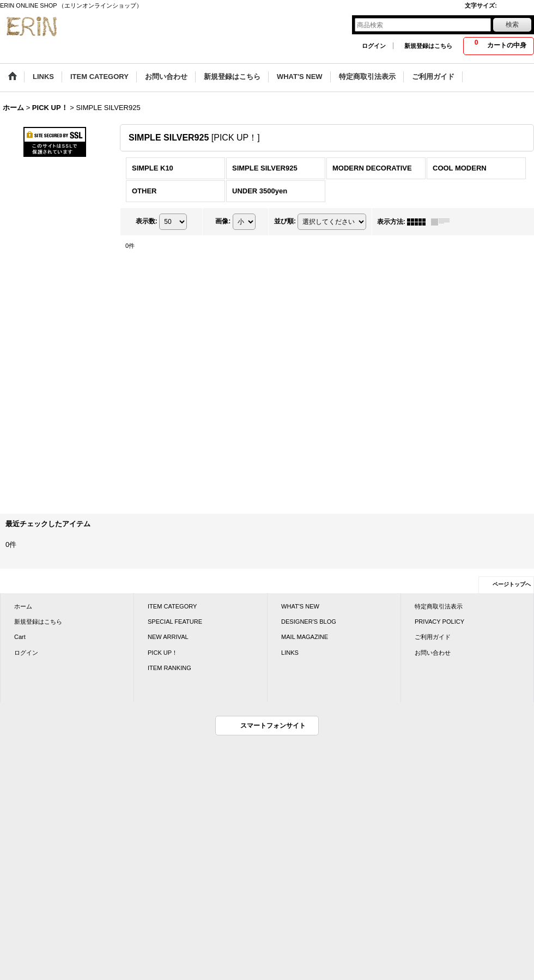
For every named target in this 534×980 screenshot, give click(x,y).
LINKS (290, 653)
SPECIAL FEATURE (175, 622)
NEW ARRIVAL (168, 637)
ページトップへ (512, 584)
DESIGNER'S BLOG (309, 622)
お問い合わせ (433, 653)
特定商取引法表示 (439, 606)
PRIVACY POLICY (439, 622)
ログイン (374, 46)
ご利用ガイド (433, 637)
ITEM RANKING (169, 668)
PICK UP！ (163, 653)
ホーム (23, 606)
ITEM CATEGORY (172, 606)
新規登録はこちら (428, 46)
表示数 (147, 221)
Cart (20, 637)
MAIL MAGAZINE (305, 637)
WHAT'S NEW (300, 606)
